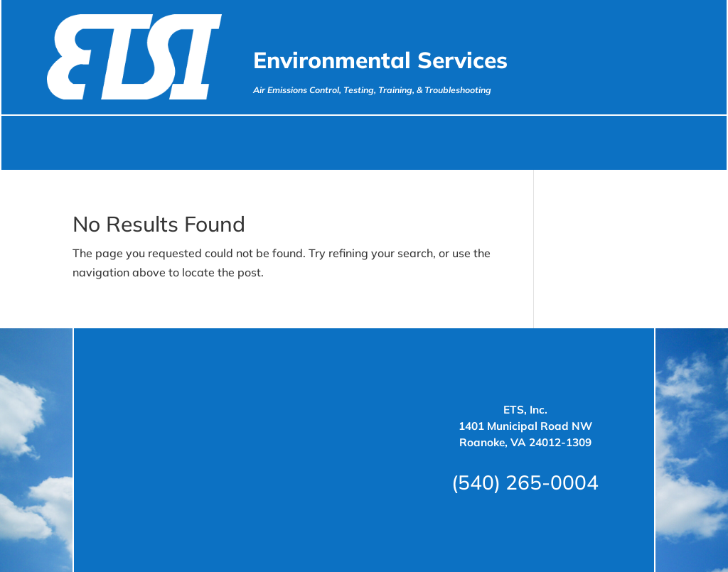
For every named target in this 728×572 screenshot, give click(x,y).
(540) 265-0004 (525, 482)
